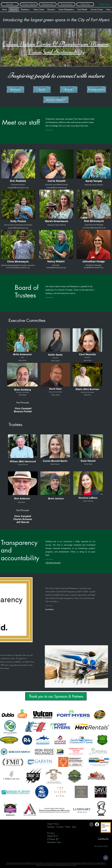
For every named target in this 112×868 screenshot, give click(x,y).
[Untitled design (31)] (97, 824)
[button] (22, 360)
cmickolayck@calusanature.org (18, 268)
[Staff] (42, 89)
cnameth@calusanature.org (57, 188)
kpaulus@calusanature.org (18, 228)
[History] (15, 89)
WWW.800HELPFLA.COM (40, 864)
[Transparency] (97, 89)
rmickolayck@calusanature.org (94, 228)
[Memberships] (48, 4)
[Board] (69, 89)
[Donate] (10, 4)
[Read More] (55, 609)
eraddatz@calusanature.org (18, 188)
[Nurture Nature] (29, 4)
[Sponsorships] (66, 4)
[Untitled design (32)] (91, 824)
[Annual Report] (56, 100)
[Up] (106, 858)
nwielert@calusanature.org (56, 268)
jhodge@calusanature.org (94, 267)
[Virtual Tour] (85, 4)
